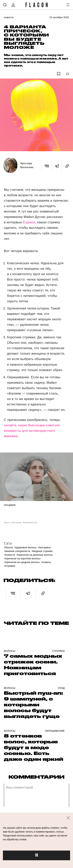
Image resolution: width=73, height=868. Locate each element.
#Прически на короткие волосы (22, 558)
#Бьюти (9, 547)
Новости (9, 17)
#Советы (46, 562)
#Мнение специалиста (17, 551)
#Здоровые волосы (26, 547)
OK (37, 855)
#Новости (10, 555)
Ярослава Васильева (27, 165)
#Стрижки (10, 566)
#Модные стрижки (42, 551)
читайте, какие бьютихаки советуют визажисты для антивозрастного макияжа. (32, 431)
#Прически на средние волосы (22, 562)
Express (29, 222)
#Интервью (44, 547)
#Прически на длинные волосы (35, 555)
